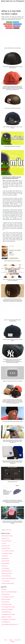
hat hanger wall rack (8, 24)
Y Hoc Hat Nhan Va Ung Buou (8, 551)
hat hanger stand (16, 26)
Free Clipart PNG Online (7, 604)
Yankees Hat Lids (5, 538)
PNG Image (4, 589)
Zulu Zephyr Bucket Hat (6, 541)
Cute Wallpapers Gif (6, 622)
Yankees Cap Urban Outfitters (8, 583)
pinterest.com (8, 530)
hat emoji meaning (17, 24)
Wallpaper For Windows (7, 617)
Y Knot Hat (4, 543)
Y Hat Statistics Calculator (7, 553)
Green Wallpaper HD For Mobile (8, 607)
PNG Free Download (6, 599)
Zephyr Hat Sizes (5, 558)
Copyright (13, 641)
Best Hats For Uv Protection (13, 1)
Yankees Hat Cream (6, 546)
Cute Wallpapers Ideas (6, 612)
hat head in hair (9, 28)
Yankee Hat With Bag (6, 576)
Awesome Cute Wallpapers (7, 609)
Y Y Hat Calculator (5, 581)
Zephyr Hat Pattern (6, 561)
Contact (11, 640)
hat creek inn (9, 22)
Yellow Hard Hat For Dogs (7, 536)
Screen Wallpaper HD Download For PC (10, 624)
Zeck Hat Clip (4, 566)
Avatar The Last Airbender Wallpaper (9, 592)
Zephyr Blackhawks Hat (6, 571)
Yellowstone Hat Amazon (7, 573)
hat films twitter (8, 26)
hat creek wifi (16, 22)
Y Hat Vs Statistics (5, 568)
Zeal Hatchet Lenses (6, 548)
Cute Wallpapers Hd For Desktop (8, 619)
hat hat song (16, 28)
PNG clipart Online (5, 602)
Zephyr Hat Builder (5, 563)
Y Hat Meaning (5, 556)
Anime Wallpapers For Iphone (8, 597)
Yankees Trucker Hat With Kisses (8, 578)
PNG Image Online (6, 594)
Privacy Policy (18, 640)
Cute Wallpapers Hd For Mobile (8, 614)
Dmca (6, 640)
